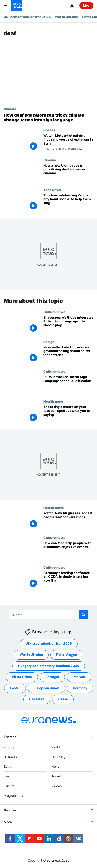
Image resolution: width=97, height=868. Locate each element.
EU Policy (58, 757)
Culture (9, 786)
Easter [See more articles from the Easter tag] (15, 688)
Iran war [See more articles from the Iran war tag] (79, 677)
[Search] (48, 615)
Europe (9, 747)
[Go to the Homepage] (17, 6)
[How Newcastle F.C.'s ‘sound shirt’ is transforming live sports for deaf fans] (68, 355)
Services (10, 810)
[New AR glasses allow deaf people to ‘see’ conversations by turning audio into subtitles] (68, 521)
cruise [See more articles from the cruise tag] (63, 699)
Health (9, 776)
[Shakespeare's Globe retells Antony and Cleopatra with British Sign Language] (68, 325)
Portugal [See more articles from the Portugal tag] (52, 677)
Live (86, 5)
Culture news (54, 312)
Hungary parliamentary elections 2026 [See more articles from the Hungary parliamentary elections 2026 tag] (49, 666)
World (56, 747)
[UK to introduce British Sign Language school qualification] (68, 385)
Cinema (50, 160)
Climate (10, 109)
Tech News (52, 190)
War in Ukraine (67, 17)
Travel (56, 776)
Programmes (13, 796)
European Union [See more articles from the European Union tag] (46, 688)
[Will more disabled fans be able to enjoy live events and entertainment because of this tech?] (68, 551)
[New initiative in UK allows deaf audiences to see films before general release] (68, 173)
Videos (56, 786)
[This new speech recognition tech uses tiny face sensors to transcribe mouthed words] (68, 415)
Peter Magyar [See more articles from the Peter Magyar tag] (67, 655)
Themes (10, 737)
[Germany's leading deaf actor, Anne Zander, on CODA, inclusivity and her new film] (68, 580)
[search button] (84, 615)
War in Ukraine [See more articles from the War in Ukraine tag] (31, 655)
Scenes (49, 130)
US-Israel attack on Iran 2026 (27, 17)
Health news (53, 401)
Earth (8, 766)
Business (10, 757)
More (8, 822)
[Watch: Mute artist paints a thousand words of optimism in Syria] (68, 143)
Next (55, 766)
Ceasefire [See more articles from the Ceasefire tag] (37, 699)
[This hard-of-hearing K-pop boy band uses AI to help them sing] (68, 203)
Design (49, 342)
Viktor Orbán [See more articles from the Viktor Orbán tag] (22, 677)
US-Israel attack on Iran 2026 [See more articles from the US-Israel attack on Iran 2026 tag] (49, 643)
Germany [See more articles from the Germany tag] (80, 688)
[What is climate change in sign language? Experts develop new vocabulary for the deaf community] (48, 118)
